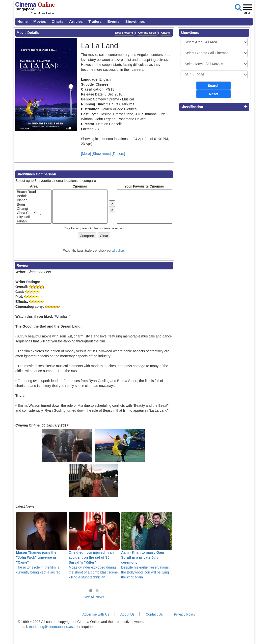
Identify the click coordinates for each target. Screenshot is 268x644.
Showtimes (135, 21)
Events (113, 21)
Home (23, 21)
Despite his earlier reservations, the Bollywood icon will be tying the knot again (147, 546)
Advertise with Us (96, 614)
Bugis (34, 204)
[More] (86, 154)
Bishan (34, 200)
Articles (76, 21)
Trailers (95, 21)
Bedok (34, 196)
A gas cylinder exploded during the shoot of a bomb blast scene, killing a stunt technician (94, 546)
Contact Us (154, 614)
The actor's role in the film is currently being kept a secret (42, 543)
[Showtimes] (101, 154)
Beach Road (34, 192)
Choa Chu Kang (34, 213)
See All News (94, 597)
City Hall (34, 217)
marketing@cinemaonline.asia (52, 627)
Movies (40, 21)
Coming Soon (147, 33)
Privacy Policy (185, 614)
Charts (58, 21)
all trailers (118, 251)
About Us (128, 614)
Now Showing (124, 33)
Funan (34, 221)
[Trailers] (118, 154)
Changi (34, 209)
